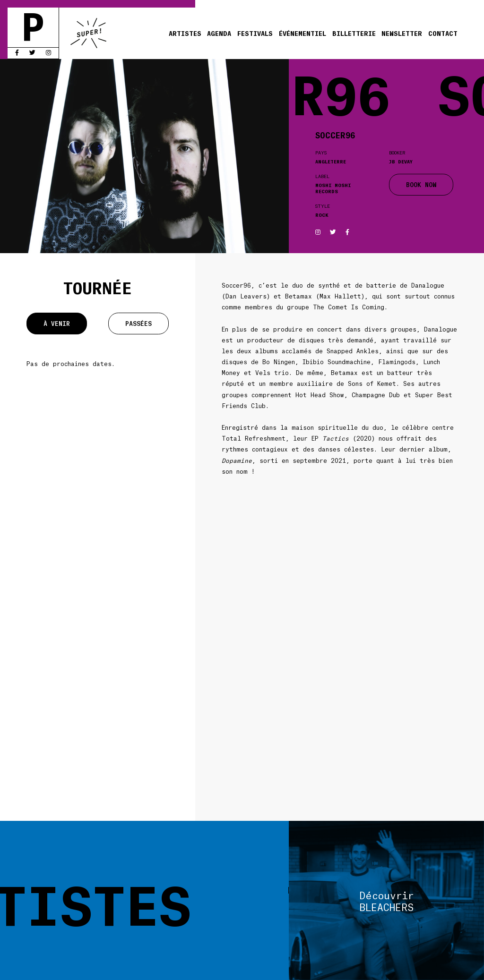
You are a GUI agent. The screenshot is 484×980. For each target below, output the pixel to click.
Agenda (219, 33)
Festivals (255, 33)
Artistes (185, 33)
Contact (443, 33)
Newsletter (402, 33)
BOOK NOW (421, 184)
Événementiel (302, 33)
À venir (57, 323)
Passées (138, 323)
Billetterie (354, 33)
